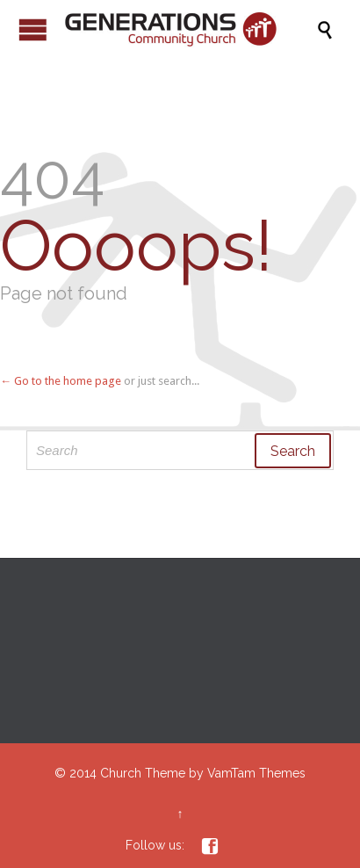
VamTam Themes (256, 773)
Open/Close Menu (33, 29)
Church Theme (143, 773)
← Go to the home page (61, 381)
